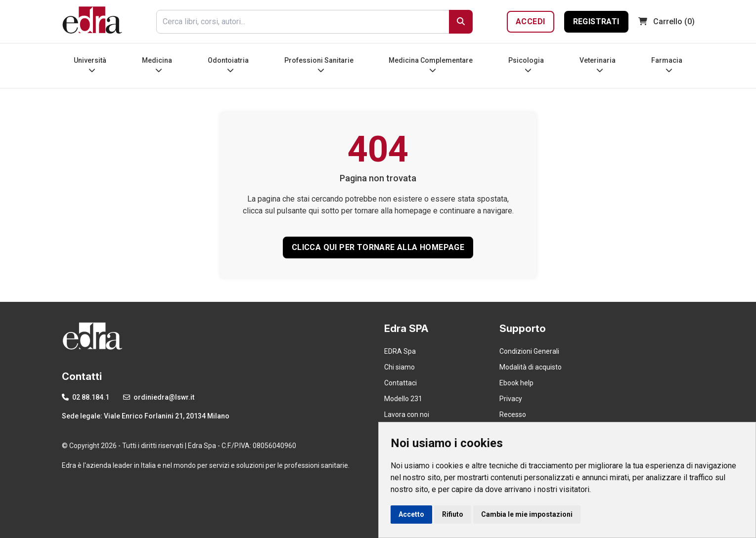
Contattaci (400, 383)
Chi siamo (400, 367)
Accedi (530, 21)
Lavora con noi (407, 414)
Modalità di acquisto (531, 367)
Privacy (511, 399)
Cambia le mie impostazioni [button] (527, 514)
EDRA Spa (400, 351)
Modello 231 (403, 399)
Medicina (157, 65)
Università (90, 65)
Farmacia (667, 65)
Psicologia (526, 65)
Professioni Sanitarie (319, 65)
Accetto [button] (411, 514)
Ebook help (516, 383)
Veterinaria (598, 65)
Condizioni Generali (529, 351)
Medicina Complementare (431, 65)
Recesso (513, 414)
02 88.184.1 (86, 397)
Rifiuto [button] (453, 514)
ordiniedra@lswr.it (159, 397)
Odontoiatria (228, 65)
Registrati (596, 21)
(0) (667, 21)
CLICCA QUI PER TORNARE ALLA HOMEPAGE (378, 247)
